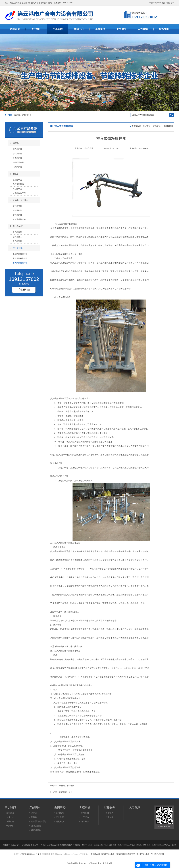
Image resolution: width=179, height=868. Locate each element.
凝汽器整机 (17, 241)
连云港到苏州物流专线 (126, 854)
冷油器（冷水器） (21, 200)
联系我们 (162, 3)
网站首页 (146, 126)
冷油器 (17, 115)
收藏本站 (153, 3)
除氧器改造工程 (19, 193)
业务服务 (110, 807)
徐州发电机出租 (143, 854)
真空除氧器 (17, 189)
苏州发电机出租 (80, 863)
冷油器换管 (17, 210)
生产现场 (85, 817)
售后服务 (110, 813)
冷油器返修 (17, 215)
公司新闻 (60, 813)
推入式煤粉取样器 (20, 263)
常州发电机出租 (157, 854)
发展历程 (10, 821)
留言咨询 (171, 3)
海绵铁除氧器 (18, 184)
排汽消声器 (17, 149)
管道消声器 (17, 158)
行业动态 (60, 817)
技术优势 (110, 817)
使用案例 (85, 813)
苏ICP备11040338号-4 (30, 854)
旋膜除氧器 (17, 180)
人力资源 (134, 807)
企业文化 (10, 817)
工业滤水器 (95, 854)
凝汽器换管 (18, 226)
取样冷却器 (107, 863)
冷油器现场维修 (19, 219)
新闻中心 (60, 807)
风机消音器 (27, 115)
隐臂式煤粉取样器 (20, 254)
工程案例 (85, 807)
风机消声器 (17, 167)
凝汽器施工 (17, 237)
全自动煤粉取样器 (20, 258)
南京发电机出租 (108, 854)
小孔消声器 (17, 154)
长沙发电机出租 (95, 863)
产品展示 (157, 126)
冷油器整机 (17, 206)
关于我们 (10, 807)
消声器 (16, 143)
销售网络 (85, 821)
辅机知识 (60, 821)
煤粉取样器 (18, 248)
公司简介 (10, 813)
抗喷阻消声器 (18, 162)
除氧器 (16, 174)
